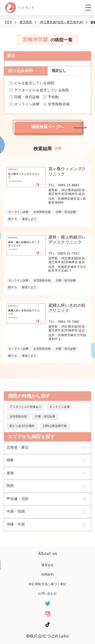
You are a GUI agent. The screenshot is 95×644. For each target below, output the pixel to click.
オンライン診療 (27, 105)
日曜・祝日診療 (27, 97)
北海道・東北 (17, 448)
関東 (10, 460)
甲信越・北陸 (17, 499)
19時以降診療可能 (55, 426)
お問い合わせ (47, 594)
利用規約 (48, 575)
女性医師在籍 (59, 105)
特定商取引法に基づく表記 (48, 584)
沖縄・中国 (16, 525)
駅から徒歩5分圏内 (22, 426)
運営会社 (48, 565)
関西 (10, 486)
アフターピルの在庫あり (25, 407)
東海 (10, 473)
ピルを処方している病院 (34, 83)
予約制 (53, 97)
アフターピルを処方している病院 (42, 91)
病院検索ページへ (48, 127)
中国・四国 (16, 512)
